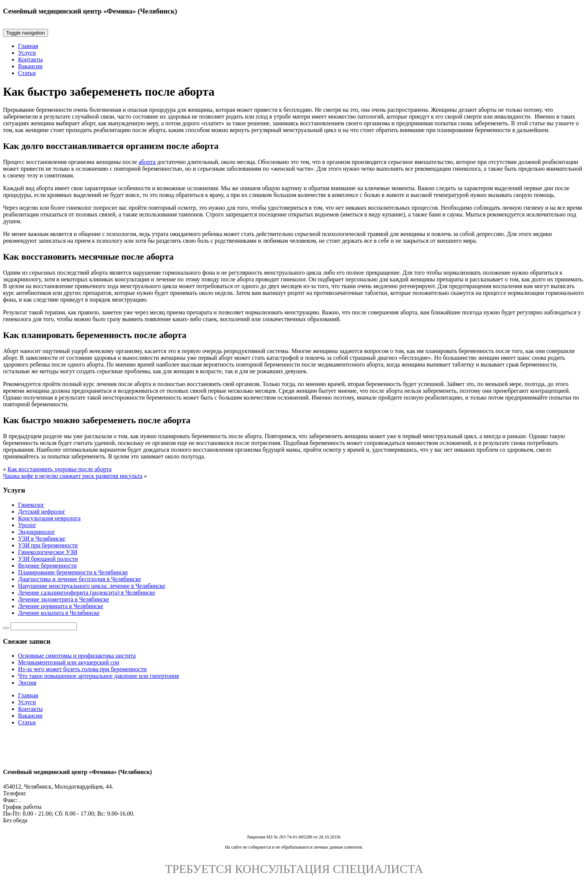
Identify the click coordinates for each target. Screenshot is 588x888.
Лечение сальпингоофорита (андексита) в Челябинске (87, 593)
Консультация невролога (49, 518)
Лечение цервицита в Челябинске (61, 606)
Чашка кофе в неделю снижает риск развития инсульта (73, 476)
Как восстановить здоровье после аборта (59, 469)
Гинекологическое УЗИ (48, 552)
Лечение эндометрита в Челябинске (64, 599)
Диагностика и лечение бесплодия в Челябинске (79, 579)
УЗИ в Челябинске (42, 539)
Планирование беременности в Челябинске (73, 572)
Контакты (30, 59)
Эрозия (27, 683)
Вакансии (30, 66)
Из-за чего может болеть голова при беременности (82, 669)
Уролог (27, 525)
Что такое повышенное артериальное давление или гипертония (98, 676)
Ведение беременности (47, 566)
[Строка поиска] (44, 626)
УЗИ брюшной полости (48, 559)
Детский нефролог (42, 512)
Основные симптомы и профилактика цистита (77, 656)
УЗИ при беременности (48, 545)
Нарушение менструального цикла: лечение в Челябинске (92, 586)
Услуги (27, 53)
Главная (28, 46)
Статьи (27, 73)
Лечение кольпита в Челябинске (59, 613)
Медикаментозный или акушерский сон (69, 662)
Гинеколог (31, 505)
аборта (147, 162)
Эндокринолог (37, 532)
